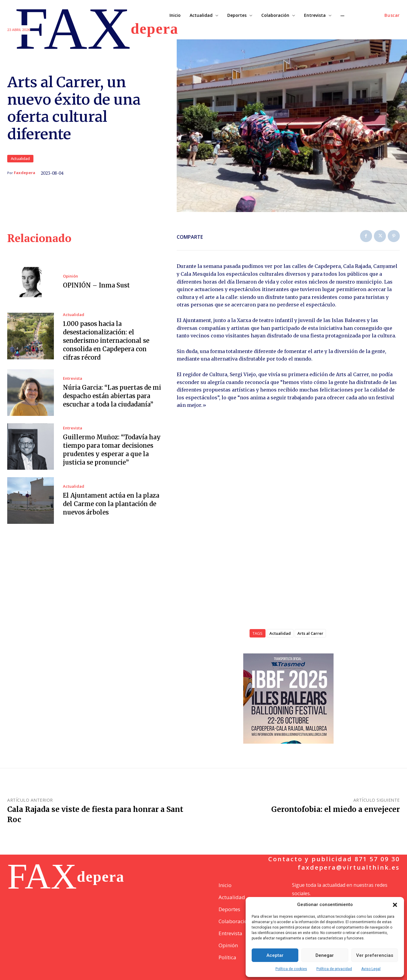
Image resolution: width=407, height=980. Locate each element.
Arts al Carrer (310, 633)
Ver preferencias (375, 955)
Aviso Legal (371, 969)
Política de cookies (291, 969)
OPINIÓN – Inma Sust (96, 285)
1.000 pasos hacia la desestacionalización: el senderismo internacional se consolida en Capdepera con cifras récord (106, 341)
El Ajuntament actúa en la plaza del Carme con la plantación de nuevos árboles (111, 504)
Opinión (70, 276)
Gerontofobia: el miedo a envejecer (336, 809)
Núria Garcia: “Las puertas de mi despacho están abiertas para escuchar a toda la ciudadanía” (112, 396)
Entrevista (73, 378)
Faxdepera (25, 173)
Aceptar (275, 955)
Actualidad (20, 159)
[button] (395, 905)
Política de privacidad (334, 969)
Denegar (325, 955)
